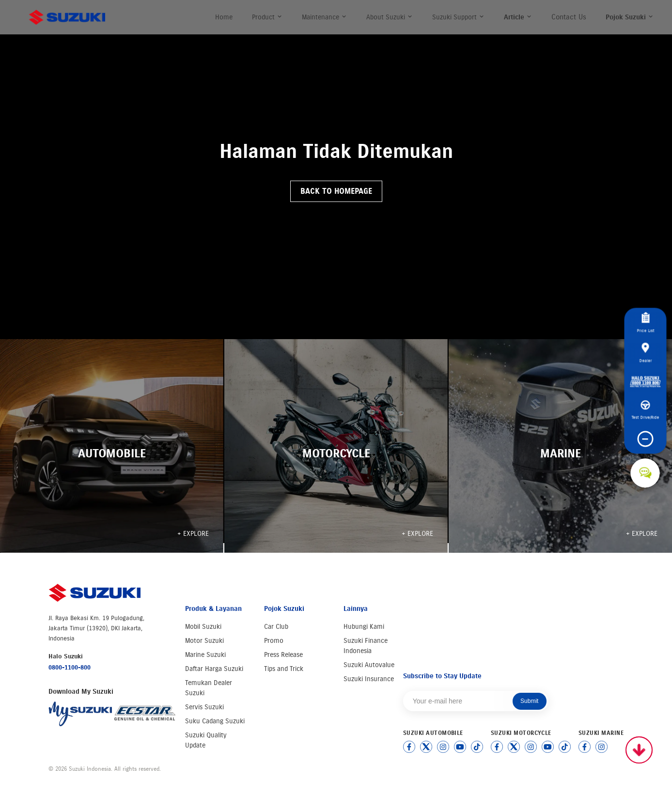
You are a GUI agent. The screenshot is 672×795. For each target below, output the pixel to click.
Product (267, 17)
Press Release (283, 655)
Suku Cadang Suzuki (215, 721)
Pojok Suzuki (630, 17)
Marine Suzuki (205, 655)
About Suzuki (390, 17)
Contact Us (569, 17)
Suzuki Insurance (369, 679)
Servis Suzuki (204, 707)
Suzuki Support (458, 17)
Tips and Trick (284, 669)
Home (224, 17)
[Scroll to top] (639, 750)
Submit (529, 701)
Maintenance (324, 17)
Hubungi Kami (364, 627)
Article (518, 17)
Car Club (276, 627)
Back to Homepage (336, 191)
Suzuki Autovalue (369, 665)
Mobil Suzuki (203, 627)
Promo (274, 641)
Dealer (645, 353)
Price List (645, 322)
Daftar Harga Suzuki (214, 669)
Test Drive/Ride (645, 410)
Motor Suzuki (204, 641)
